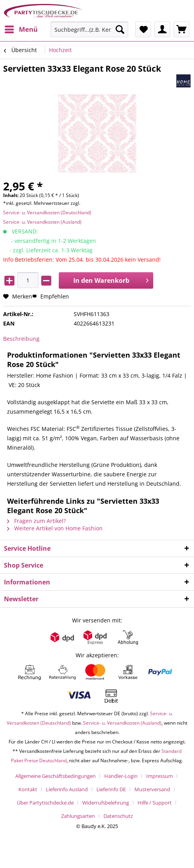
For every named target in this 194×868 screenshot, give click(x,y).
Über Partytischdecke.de (45, 803)
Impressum (160, 776)
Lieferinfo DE (111, 789)
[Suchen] (120, 29)
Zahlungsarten (78, 816)
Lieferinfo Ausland (67, 789)
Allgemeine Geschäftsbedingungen (55, 776)
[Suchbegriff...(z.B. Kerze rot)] (89, 29)
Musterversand (152, 789)
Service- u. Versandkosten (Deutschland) (47, 212)
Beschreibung (21, 339)
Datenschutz (118, 816)
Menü (21, 28)
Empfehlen (51, 296)
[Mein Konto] (162, 29)
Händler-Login (121, 776)
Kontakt (28, 789)
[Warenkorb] (181, 29)
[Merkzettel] (143, 29)
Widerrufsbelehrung (106, 803)
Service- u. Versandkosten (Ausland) (42, 222)
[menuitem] (21, 29)
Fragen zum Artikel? (36, 521)
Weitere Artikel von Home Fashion (55, 528)
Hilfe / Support (155, 803)
